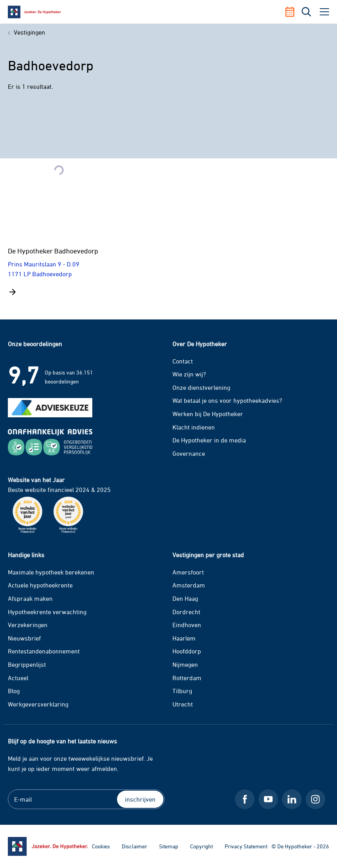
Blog (14, 691)
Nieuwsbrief (24, 638)
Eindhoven (187, 625)
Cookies (101, 846)
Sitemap (169, 846)
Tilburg (182, 691)
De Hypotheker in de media (209, 440)
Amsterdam (189, 585)
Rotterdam (187, 678)
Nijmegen (185, 664)
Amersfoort (188, 572)
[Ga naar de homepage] (48, 846)
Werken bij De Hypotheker (208, 414)
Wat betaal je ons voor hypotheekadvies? (227, 400)
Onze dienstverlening (201, 387)
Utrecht (183, 704)
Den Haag (185, 598)
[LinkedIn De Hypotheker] (292, 799)
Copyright (201, 846)
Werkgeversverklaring (38, 704)
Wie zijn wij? (189, 374)
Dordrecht (186, 612)
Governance (189, 453)
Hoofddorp (187, 651)
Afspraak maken (30, 598)
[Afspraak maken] (293, 12)
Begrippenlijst (27, 664)
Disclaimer (135, 846)
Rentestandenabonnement (44, 651)
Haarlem (184, 638)
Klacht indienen (194, 427)
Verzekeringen (28, 625)
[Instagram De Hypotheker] (315, 799)
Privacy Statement (246, 846)
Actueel (18, 678)
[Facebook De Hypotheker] (245, 799)
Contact (183, 361)
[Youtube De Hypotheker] (268, 799)
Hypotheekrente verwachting (47, 612)
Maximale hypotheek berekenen (51, 572)
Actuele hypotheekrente (40, 585)
